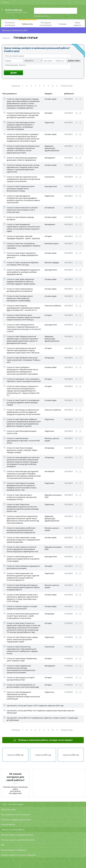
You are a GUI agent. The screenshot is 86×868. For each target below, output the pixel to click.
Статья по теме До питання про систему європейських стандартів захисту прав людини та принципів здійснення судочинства (23, 168)
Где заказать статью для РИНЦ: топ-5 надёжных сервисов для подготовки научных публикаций (41, 712)
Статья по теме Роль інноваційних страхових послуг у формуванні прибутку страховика (24, 246)
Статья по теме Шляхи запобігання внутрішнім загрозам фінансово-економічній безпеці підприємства (21, 530)
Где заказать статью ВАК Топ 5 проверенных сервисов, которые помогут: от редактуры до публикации (42, 719)
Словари (62, 24)
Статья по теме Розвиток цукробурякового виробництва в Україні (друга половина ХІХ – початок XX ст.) (23, 308)
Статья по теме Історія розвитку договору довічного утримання (20, 290)
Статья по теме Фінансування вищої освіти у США (21, 432)
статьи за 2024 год (71, 755)
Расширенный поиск (42, 16)
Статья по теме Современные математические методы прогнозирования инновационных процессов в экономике (21, 669)
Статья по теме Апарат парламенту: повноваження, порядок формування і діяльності (22, 255)
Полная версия (8, 824)
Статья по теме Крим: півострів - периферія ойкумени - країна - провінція (23, 237)
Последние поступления (46, 24)
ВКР (3, 845)
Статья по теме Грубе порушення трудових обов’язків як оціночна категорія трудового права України (21, 281)
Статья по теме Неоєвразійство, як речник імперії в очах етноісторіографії (23, 686)
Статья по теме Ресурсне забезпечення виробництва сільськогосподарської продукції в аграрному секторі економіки (23, 412)
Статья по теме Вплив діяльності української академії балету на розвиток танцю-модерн (23, 559)
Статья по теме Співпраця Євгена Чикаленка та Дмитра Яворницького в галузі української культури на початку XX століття (24, 328)
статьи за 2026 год (15, 755)
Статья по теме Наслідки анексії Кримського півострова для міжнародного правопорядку (20, 298)
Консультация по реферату (14, 850)
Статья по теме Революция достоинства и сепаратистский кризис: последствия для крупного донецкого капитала (23, 115)
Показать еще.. (67, 86)
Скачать (77, 99)
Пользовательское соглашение (16, 815)
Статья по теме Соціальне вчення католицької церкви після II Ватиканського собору (21, 189)
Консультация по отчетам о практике (18, 855)
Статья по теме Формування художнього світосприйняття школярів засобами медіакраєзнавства (23, 272)
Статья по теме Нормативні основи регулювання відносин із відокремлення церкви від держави (23, 540)
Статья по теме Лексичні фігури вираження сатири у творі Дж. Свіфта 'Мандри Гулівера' (22, 450)
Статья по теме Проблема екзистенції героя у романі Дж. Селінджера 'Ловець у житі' (23, 360)
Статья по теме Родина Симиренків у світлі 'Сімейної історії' (22, 660)
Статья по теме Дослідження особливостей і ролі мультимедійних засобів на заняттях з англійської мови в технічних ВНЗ (23, 199)
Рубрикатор (27, 24)
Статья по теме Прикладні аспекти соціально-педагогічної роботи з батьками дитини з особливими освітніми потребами (21, 126)
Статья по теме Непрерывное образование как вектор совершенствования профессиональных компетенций (23, 695)
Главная (6, 38)
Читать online (80, 99)
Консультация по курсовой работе (17, 835)
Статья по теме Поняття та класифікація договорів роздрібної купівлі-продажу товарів (23, 402)
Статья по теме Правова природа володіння (20, 218)
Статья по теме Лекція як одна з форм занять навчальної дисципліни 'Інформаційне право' (22, 639)
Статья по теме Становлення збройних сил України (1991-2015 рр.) (23, 264)
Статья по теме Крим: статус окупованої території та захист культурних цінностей (24, 380)
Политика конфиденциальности (16, 820)
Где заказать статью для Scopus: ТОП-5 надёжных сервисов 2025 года (35, 705)
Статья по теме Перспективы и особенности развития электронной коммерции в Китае (22, 497)
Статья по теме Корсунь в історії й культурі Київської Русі (21, 679)
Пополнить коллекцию (10, 24)
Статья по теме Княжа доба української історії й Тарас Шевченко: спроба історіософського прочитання (23, 616)
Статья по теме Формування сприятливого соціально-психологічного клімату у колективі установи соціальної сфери (23, 228)
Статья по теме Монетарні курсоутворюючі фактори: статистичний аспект (23, 441)
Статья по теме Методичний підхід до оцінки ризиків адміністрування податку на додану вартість (23, 587)
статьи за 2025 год (43, 755)
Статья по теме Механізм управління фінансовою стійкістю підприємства (22, 159)
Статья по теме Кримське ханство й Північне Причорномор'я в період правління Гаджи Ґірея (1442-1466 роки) (23, 350)
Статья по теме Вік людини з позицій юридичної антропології (22, 607)
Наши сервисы (77, 24)
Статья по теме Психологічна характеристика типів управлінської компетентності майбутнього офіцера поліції (22, 650)
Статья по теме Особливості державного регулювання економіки (23, 567)
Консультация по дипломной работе (18, 840)
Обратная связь (8, 809)
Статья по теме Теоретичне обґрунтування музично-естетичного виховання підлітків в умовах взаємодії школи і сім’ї (23, 508)
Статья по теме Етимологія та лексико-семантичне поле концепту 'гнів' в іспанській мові (22, 210)
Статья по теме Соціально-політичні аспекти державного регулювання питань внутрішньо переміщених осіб (22, 549)
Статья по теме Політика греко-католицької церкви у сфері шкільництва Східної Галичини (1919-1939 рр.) (23, 317)
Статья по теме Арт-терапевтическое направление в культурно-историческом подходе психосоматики (23, 179)
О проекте (5, 2)
